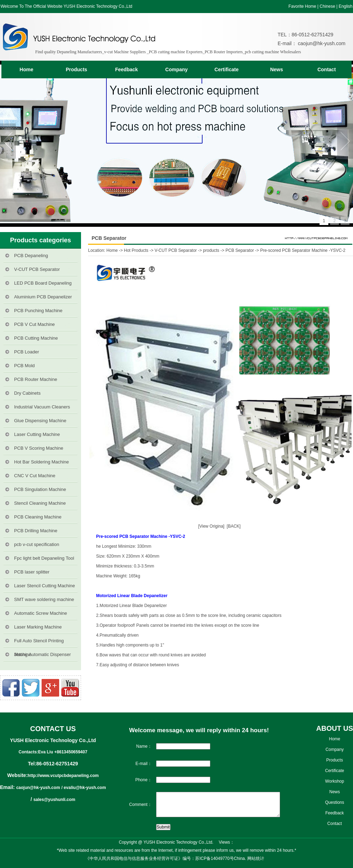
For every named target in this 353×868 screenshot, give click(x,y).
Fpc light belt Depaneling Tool (44, 558)
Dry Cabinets (27, 393)
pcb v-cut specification (37, 544)
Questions (335, 802)
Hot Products (136, 250)
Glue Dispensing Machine (40, 421)
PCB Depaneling (31, 256)
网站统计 (256, 858)
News (277, 69)
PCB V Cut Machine (35, 324)
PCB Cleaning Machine (38, 517)
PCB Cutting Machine (36, 338)
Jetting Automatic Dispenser (42, 654)
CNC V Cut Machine (35, 476)
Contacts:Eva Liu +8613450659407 (53, 752)
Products (77, 69)
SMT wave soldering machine (44, 599)
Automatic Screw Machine (41, 613)
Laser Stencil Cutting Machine (45, 586)
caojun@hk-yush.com (321, 43)
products (211, 250)
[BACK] (235, 526)
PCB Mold (24, 366)
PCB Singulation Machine (40, 489)
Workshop (335, 781)
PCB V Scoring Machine (39, 448)
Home (27, 69)
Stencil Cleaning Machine (40, 503)
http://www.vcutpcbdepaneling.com (63, 776)
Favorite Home (302, 6)
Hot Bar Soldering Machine (41, 462)
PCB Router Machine (36, 379)
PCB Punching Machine (38, 311)
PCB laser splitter (32, 572)
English (345, 6)
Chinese (327, 6)
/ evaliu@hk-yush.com (83, 788)
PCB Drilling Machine (36, 531)
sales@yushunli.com (54, 800)
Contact (327, 69)
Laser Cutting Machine (37, 434)
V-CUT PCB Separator (37, 269)
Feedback (127, 69)
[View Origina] (211, 526)
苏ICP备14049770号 (214, 858)
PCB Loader (27, 352)
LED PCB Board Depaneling (43, 283)
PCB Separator (240, 250)
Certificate (227, 69)
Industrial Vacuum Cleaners (42, 407)
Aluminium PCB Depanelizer (43, 297)
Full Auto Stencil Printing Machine (39, 643)
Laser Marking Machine (38, 627)
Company (176, 69)
